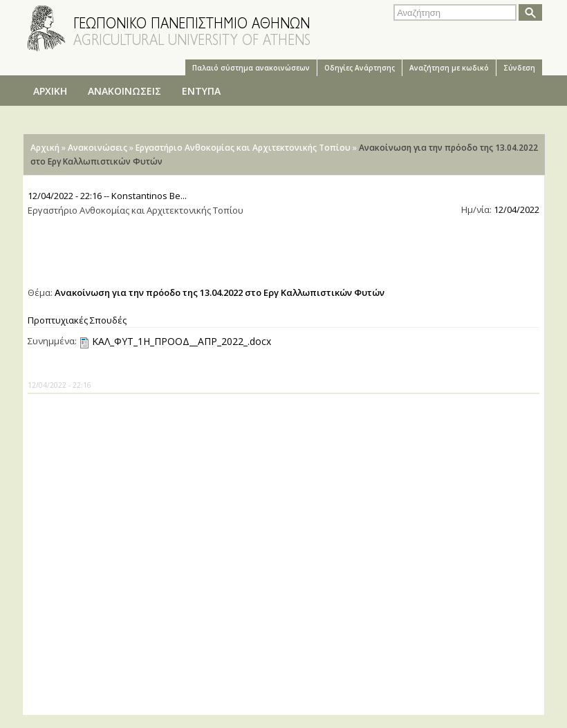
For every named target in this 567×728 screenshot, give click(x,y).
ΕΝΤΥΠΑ (201, 91)
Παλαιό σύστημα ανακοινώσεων (251, 68)
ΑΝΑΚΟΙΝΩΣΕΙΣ (124, 91)
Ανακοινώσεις (97, 148)
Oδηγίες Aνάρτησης (360, 68)
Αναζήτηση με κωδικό (449, 68)
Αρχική (45, 148)
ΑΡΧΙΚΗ (50, 91)
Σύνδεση (519, 68)
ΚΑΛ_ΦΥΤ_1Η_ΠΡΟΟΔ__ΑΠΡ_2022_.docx (182, 341)
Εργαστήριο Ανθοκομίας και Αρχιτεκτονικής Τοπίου (243, 148)
